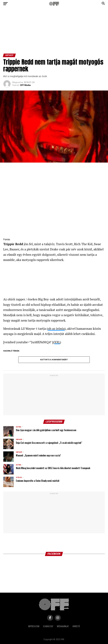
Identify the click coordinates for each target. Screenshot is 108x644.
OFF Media (25, 85)
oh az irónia (56, 329)
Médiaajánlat (63, 626)
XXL (57, 342)
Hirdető (76, 626)
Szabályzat (48, 626)
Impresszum (34, 626)
